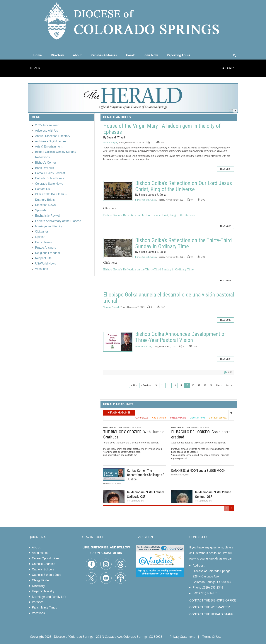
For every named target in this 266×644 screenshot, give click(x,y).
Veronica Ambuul (111, 307)
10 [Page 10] (156, 385)
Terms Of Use (212, 637)
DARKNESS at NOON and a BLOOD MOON (198, 471)
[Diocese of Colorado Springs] (133, 21)
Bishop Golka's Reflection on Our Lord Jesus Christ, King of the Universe (118, 191)
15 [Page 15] (187, 385)
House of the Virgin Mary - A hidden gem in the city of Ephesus (162, 129)
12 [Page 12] (168, 385)
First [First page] (135, 385)
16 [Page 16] (193, 385)
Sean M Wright (110, 142)
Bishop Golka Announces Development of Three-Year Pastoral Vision (118, 342)
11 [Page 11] (162, 385)
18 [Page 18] (205, 385)
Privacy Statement (182, 637)
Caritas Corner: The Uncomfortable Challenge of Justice (145, 475)
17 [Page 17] (199, 385)
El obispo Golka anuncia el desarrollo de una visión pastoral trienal (169, 298)
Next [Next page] (218, 385)
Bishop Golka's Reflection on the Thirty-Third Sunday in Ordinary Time (118, 248)
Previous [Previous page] (147, 385)
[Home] (223, 68)
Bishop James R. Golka (145, 200)
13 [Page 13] (175, 385)
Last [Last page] (228, 385)
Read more (225, 169)
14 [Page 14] (181, 385)
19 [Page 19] (211, 385)
